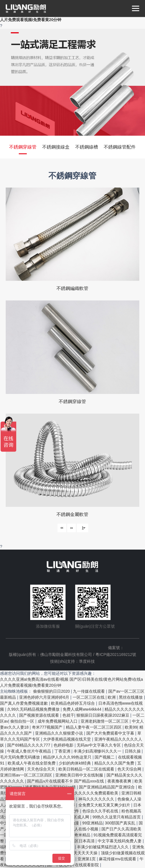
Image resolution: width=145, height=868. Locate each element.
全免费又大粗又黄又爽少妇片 (105, 805)
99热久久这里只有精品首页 (117, 817)
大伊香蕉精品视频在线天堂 (68, 739)
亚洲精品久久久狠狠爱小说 (60, 733)
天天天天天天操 (84, 853)
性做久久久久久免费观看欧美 (93, 793)
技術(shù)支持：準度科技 (73, 661)
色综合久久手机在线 (101, 811)
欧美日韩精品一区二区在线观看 (87, 769)
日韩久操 (133, 751)
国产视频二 (105, 757)
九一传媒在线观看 (89, 691)
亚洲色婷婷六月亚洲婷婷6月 (45, 697)
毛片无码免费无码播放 (21, 757)
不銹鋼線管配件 (120, 147)
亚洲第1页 (87, 859)
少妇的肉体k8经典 (75, 763)
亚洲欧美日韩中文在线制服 (80, 775)
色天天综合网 (130, 769)
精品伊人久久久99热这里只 (68, 757)
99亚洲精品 (93, 823)
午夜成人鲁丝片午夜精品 (30, 751)
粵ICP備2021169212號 (116, 654)
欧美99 (131, 727)
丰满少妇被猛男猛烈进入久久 (103, 847)
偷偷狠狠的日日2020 (52, 691)
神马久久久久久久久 (97, 799)
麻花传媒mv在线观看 (118, 859)
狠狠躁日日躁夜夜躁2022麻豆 (103, 715)
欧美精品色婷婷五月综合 (73, 703)
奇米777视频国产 (48, 727)
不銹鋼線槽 (87, 147)
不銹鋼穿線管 (23, 147)
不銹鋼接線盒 (56, 147)
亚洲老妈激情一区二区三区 (105, 721)
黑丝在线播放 (131, 697)
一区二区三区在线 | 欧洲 (95, 697)
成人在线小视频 (85, 829)
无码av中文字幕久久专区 (99, 745)
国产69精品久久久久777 (29, 745)
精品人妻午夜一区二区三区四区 (94, 727)
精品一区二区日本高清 (75, 841)
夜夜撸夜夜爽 (120, 781)
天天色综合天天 (42, 769)
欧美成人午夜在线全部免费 (32, 763)
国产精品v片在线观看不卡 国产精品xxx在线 (66, 781)
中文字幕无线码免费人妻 (120, 841)
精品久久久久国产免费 (115, 763)
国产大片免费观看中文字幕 (111, 733)
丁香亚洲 (63, 751)
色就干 (68, 715)
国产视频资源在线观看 (40, 715)
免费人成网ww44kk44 (82, 709)
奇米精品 (83, 835)
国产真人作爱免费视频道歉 (24, 703)
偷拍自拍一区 (23, 721)
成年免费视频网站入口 (58, 721)
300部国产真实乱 (121, 823)
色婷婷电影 (64, 745)
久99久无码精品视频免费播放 (34, 709)
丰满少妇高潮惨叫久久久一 (98, 751)
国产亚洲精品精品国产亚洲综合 (107, 787)
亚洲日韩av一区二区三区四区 (27, 775)
